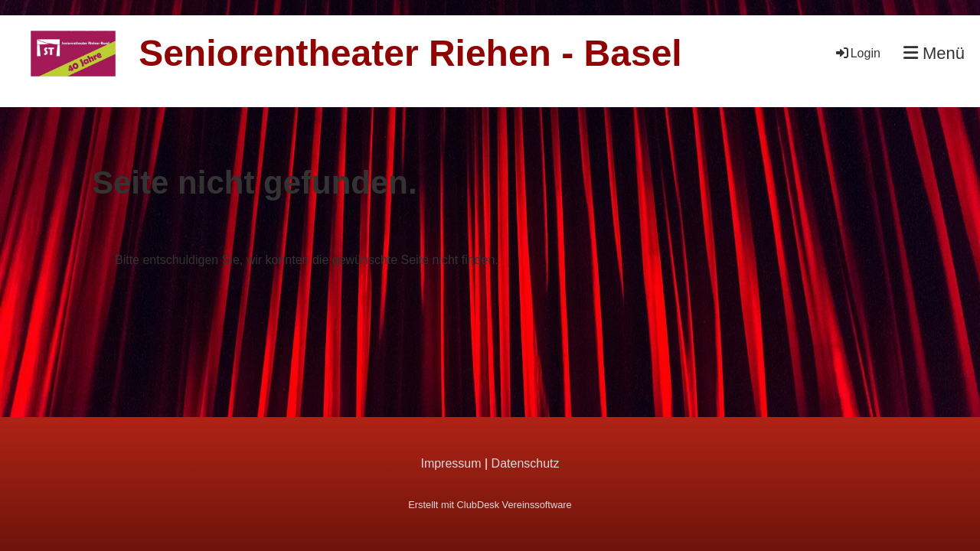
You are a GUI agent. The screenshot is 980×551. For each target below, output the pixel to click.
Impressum (451, 463)
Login (857, 53)
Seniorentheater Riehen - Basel (410, 53)
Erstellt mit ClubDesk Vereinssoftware (490, 505)
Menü (934, 53)
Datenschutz (526, 463)
